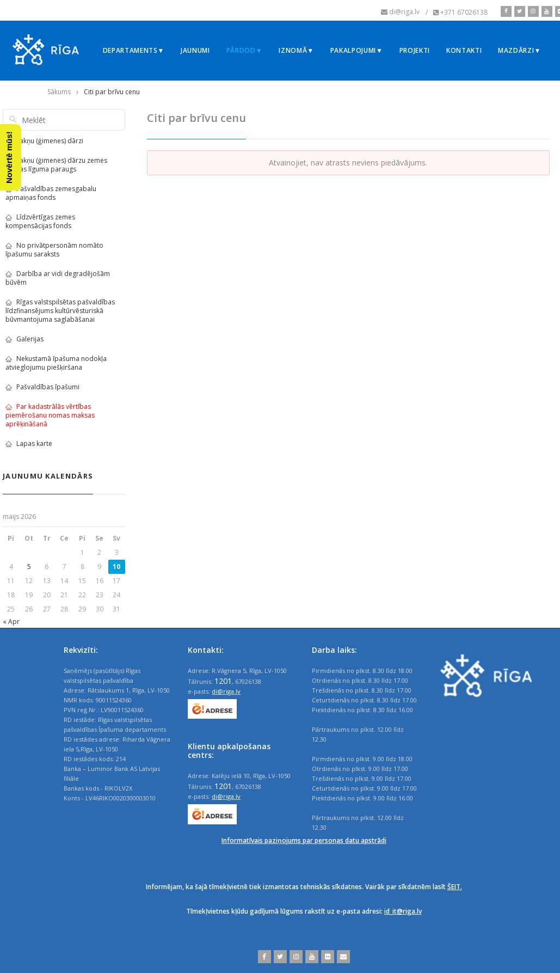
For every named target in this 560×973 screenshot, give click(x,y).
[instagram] (532, 11)
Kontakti (464, 50)
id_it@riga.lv (403, 911)
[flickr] (326, 957)
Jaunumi (195, 50)
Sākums (59, 92)
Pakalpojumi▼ (357, 50)
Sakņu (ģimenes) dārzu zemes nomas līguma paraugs (56, 165)
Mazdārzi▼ (519, 50)
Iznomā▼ (296, 50)
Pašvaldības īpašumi (42, 387)
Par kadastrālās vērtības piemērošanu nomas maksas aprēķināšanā (50, 415)
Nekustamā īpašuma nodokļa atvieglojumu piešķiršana (56, 363)
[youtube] (546, 11)
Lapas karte (29, 443)
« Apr (11, 622)
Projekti (415, 50)
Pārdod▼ (245, 50)
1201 (223, 681)
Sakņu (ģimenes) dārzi (44, 141)
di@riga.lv (226, 691)
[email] (342, 957)
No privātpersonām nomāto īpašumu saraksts (54, 250)
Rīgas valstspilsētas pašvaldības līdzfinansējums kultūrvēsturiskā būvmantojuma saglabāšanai (60, 311)
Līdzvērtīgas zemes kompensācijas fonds (40, 221)
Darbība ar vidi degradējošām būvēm (58, 278)
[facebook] (506, 11)
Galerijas (24, 339)
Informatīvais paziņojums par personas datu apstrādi (304, 840)
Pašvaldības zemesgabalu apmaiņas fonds (51, 193)
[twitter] (518, 11)
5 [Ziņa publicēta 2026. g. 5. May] (29, 567)
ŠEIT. (455, 887)
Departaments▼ (134, 50)
